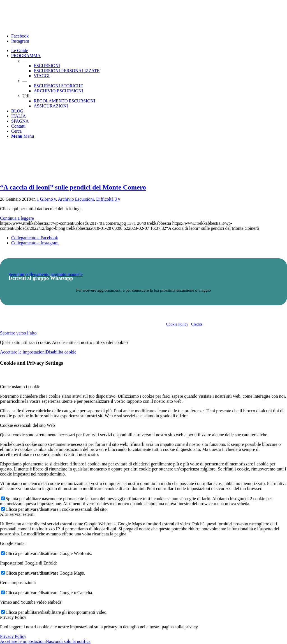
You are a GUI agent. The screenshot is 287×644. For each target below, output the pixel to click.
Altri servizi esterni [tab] (17, 514)
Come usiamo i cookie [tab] (20, 387)
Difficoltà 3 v (108, 199)
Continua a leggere (17, 218)
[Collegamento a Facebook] (20, 36)
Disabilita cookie (61, 352)
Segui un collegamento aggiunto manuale (46, 274)
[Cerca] (16, 131)
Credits (197, 324)
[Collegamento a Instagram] (20, 41)
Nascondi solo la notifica (68, 641)
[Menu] (23, 136)
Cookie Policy (177, 324)
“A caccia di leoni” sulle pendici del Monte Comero (73, 187)
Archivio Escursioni (76, 199)
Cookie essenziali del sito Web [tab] (27, 425)
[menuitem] (149, 51)
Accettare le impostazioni (23, 352)
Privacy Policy (13, 636)
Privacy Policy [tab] (13, 617)
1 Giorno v (46, 199)
